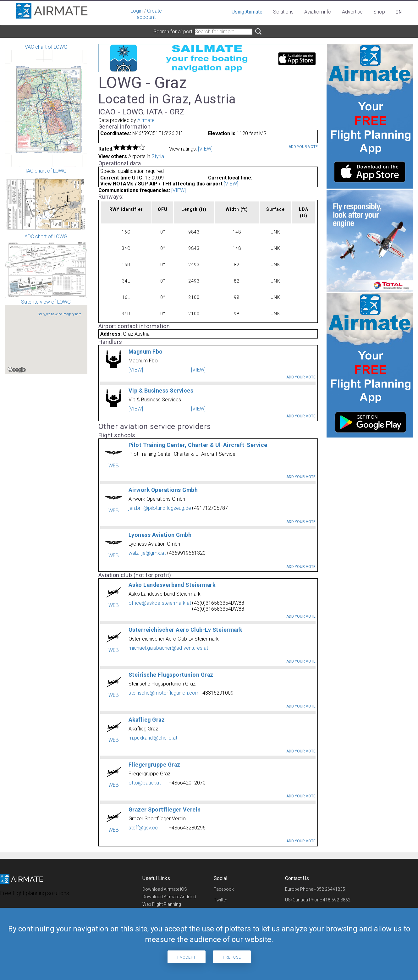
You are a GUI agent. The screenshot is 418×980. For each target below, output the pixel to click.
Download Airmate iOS (165, 889)
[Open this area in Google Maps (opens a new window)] (17, 370)
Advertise (352, 12)
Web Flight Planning (162, 904)
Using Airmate (247, 12)
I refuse (232, 957)
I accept (187, 957)
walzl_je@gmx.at (147, 553)
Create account (149, 14)
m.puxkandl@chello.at (153, 738)
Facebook (224, 889)
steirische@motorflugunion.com (164, 693)
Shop (379, 12)
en (399, 12)
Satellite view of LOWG (46, 336)
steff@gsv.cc (143, 828)
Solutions (283, 12)
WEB (114, 466)
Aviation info (318, 12)
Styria (158, 156)
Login (137, 11)
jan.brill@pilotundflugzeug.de (160, 508)
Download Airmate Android (169, 897)
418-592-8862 (337, 900)
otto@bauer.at (145, 783)
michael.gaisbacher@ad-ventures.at (168, 648)
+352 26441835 (330, 889)
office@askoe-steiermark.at (160, 603)
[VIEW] (205, 149)
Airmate (146, 120)
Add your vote (303, 147)
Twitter (220, 900)
